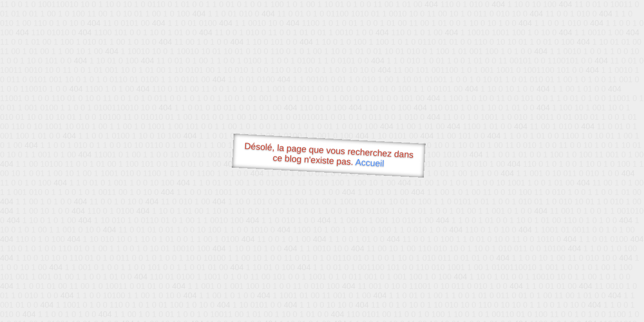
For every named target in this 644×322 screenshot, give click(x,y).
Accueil (370, 163)
